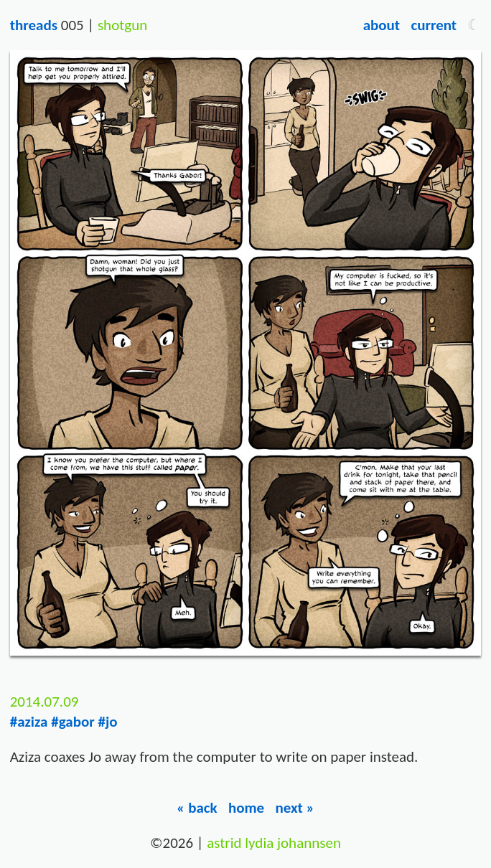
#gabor (73, 722)
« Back (197, 808)
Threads (34, 25)
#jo (107, 722)
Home (246, 808)
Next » (295, 808)
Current (434, 25)
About (382, 25)
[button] (474, 25)
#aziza (29, 722)
